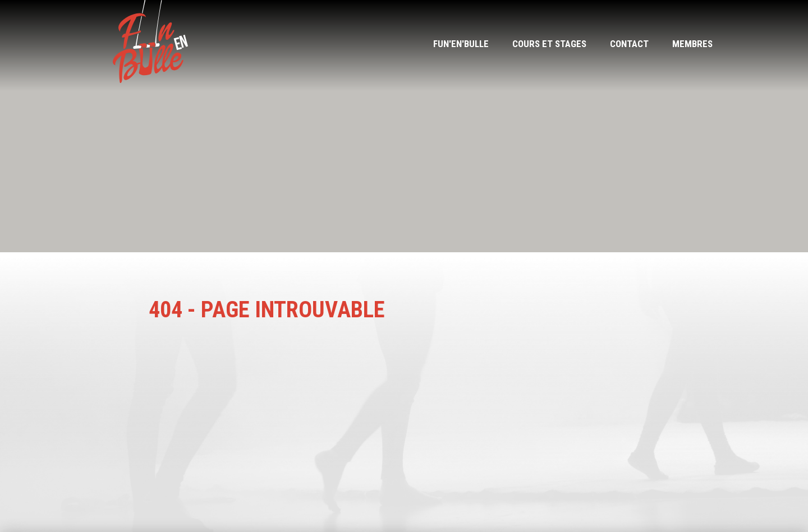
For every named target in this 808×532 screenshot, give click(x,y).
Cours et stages (549, 44)
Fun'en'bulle (461, 44)
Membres (692, 44)
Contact (629, 44)
